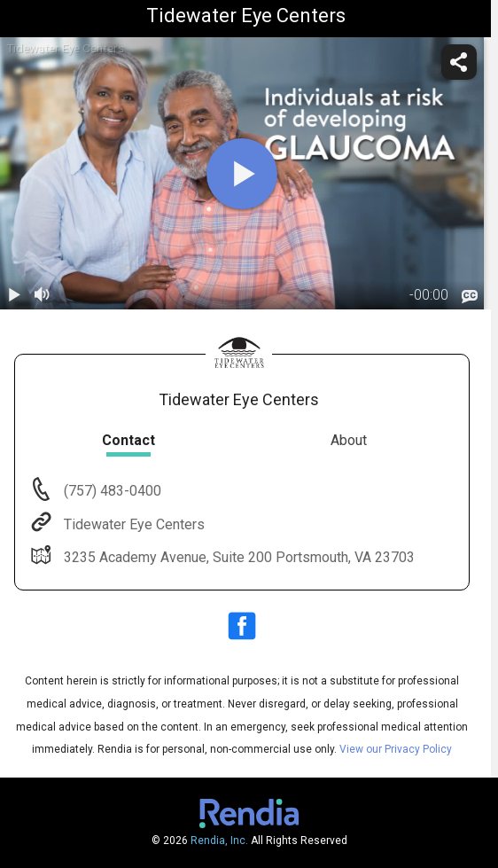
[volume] (43, 295)
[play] (242, 174)
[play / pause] (14, 295)
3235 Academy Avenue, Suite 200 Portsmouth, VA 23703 (237, 557)
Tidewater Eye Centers (132, 524)
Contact (128, 440)
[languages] (470, 297)
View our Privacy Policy (396, 749)
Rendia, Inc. (219, 841)
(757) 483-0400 (111, 491)
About (349, 440)
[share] (459, 62)
